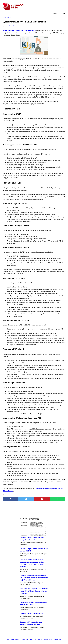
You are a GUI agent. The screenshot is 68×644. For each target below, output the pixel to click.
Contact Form (48, 639)
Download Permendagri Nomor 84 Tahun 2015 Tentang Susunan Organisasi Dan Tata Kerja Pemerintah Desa (34, 577)
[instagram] (63, 5)
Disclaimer (33, 639)
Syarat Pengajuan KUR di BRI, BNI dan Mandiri (19, 29)
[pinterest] (42, 498)
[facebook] (51, 5)
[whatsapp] (58, 498)
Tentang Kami (57, 639)
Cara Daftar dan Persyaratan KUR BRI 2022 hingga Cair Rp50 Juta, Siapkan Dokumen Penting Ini (34, 591)
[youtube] (59, 5)
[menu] (4, 11)
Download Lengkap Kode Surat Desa (32, 613)
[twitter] (55, 5)
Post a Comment (14, 24)
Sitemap (40, 639)
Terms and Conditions (13, 639)
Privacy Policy (25, 639)
